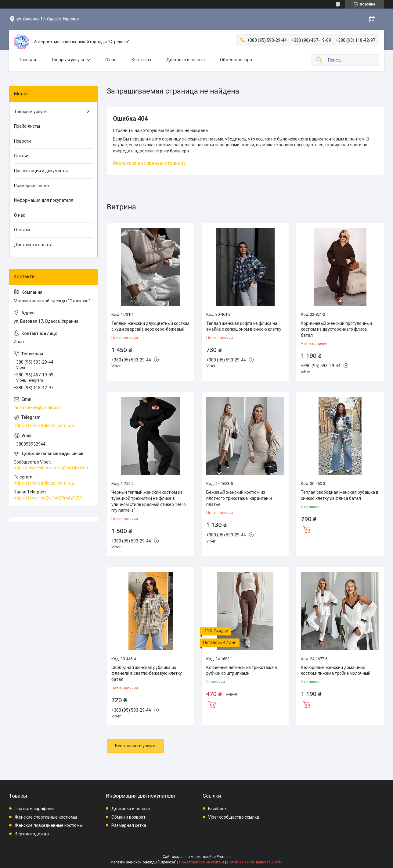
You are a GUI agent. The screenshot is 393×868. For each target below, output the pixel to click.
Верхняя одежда (32, 834)
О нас (111, 60)
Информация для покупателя (44, 200)
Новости (22, 141)
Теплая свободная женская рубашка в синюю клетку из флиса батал (340, 495)
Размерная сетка (31, 186)
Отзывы (22, 230)
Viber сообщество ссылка (234, 817)
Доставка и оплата (186, 60)
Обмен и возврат (237, 60)
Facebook (217, 809)
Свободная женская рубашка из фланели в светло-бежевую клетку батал (147, 673)
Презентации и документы (41, 171)
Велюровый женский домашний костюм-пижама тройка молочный (336, 671)
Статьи (21, 156)
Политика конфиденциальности (255, 862)
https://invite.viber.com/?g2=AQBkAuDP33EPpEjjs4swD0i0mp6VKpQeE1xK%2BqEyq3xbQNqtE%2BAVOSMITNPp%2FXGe (53, 468)
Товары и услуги (68, 60)
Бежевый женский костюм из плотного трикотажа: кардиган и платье (239, 498)
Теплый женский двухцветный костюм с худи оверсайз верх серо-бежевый (150, 326)
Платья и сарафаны (34, 809)
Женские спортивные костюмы (46, 817)
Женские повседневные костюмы (49, 825)
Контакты (141, 60)
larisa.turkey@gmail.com (38, 407)
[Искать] (319, 60)
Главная (28, 60)
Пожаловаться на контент (202, 862)
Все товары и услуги (135, 746)
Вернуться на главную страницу (149, 163)
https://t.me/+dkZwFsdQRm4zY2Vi (48, 498)
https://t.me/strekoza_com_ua (44, 425)
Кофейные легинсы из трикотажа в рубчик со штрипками (242, 671)
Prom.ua (224, 857)
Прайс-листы (27, 126)
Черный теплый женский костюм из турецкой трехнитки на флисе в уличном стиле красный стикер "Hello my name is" (149, 501)
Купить (307, 529)
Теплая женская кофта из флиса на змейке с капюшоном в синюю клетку (244, 326)
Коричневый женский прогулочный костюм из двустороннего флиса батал (336, 329)
